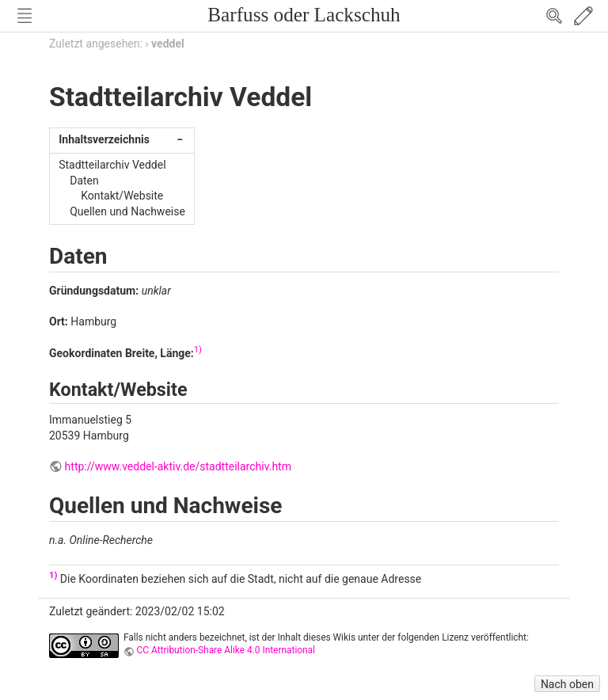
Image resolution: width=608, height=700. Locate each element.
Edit (583, 16)
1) (198, 350)
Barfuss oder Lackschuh (304, 15)
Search (554, 16)
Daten (84, 181)
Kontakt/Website (122, 196)
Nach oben (567, 684)
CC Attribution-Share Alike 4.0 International (226, 650)
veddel (168, 44)
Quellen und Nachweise (127, 211)
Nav (25, 16)
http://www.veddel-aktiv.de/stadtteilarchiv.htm (178, 466)
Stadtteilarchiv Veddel (112, 165)
